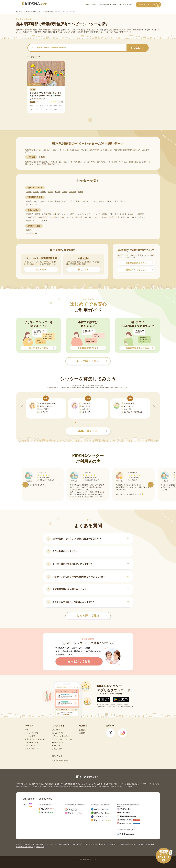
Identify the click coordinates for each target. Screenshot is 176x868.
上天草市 (94, 201)
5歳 (86, 217)
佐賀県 (36, 192)
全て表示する (32, 205)
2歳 (72, 217)
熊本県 (50, 192)
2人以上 (123, 214)
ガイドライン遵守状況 (108, 844)
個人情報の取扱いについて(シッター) (45, 844)
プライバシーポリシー (91, 844)
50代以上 (142, 217)
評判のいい (31, 221)
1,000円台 (140, 214)
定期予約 (30, 214)
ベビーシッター (71, 30)
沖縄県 (80, 192)
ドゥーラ (97, 214)
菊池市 (79, 201)
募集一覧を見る (93, 431)
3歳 (76, 217)
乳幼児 (111, 217)
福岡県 (29, 192)
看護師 (105, 214)
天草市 (116, 201)
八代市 (36, 201)
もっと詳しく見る (92, 616)
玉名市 (64, 201)
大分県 (57, 192)
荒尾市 (50, 201)
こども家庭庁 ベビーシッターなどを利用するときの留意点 (136, 844)
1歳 (67, 217)
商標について (40, 847)
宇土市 (86, 201)
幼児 (117, 217)
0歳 (62, 217)
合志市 (123, 201)
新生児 (104, 217)
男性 (111, 214)
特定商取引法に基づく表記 (25, 847)
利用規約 (27, 844)
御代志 (29, 230)
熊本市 (29, 201)
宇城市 (102, 201)
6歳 (90, 217)
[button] (75, 423)
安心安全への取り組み (108, 4)
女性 (117, 214)
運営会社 (19, 844)
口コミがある (42, 221)
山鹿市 (72, 201)
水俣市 (57, 201)
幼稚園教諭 (47, 214)
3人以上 (131, 214)
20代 (123, 217)
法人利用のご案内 (126, 4)
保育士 (38, 214)
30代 (129, 217)
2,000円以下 (43, 217)
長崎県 (43, 192)
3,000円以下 (54, 217)
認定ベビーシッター (61, 214)
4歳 (81, 217)
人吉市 (43, 201)
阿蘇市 (109, 201)
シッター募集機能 (103, 387)
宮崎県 (64, 192)
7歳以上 (97, 217)
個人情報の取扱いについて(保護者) (70, 844)
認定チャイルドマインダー (81, 214)
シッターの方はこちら (150, 5)
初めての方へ (91, 5)
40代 (134, 217)
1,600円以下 (31, 217)
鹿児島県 (72, 192)
